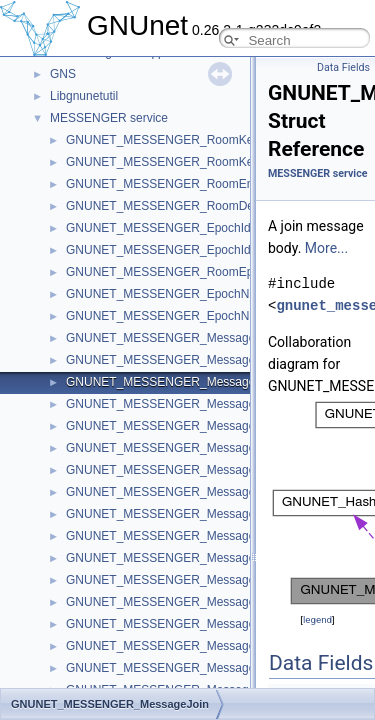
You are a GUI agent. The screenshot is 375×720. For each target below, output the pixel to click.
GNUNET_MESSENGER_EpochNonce (170, 316)
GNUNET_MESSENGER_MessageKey (171, 448)
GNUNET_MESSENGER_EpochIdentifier (176, 250)
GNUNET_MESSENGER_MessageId (165, 492)
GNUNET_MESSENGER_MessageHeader (180, 338)
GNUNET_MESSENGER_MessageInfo (170, 360)
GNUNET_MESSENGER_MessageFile (170, 624)
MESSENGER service (109, 118)
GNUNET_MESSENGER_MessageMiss (173, 514)
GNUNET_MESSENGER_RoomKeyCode (177, 140)
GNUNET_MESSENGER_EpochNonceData (183, 294)
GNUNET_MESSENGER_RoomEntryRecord (185, 184)
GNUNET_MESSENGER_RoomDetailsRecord (190, 206)
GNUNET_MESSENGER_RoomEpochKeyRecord (199, 272)
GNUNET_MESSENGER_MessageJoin (171, 382)
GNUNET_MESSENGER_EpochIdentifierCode (190, 228)
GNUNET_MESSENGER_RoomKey (162, 162)
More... (326, 248)
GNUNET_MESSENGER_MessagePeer (173, 470)
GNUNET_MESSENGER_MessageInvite (175, 580)
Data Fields (343, 67)
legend (317, 619)
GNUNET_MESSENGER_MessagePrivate (179, 646)
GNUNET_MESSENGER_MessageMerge (177, 536)
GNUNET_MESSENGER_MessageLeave (177, 404)
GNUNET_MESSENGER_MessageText (171, 602)
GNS (63, 74)
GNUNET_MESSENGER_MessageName (176, 426)
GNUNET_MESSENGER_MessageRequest (183, 558)
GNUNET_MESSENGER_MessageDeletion (182, 668)
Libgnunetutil (84, 96)
